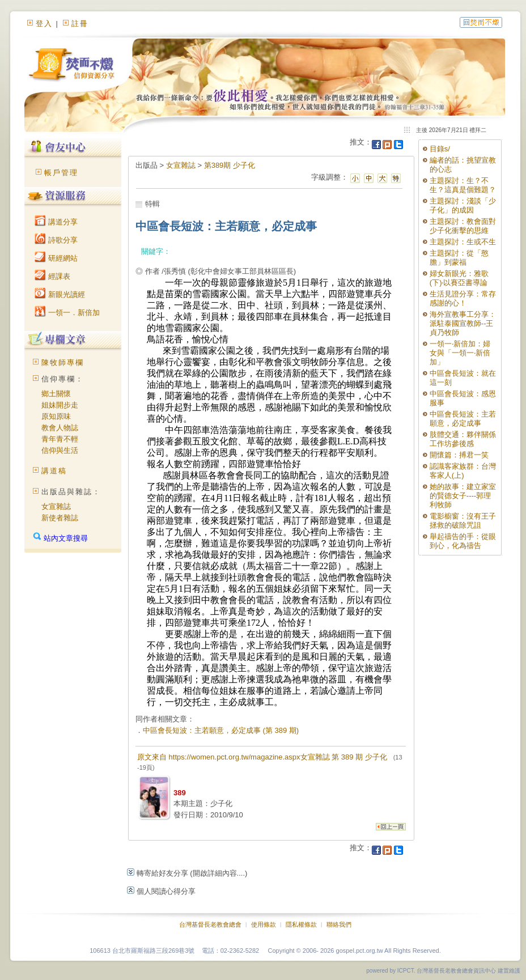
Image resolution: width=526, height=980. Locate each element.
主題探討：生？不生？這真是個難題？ (463, 185)
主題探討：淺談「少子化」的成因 (463, 205)
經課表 (52, 276)
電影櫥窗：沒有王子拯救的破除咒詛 (463, 521)
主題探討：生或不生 (463, 242)
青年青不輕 (60, 439)
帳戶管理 (61, 173)
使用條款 (264, 924)
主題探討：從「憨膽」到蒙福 (459, 258)
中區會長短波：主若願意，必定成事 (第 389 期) (221, 730)
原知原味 (56, 416)
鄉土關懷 (56, 394)
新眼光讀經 (60, 294)
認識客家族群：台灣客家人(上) (463, 471)
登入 (44, 24)
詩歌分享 (56, 240)
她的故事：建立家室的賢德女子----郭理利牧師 (463, 496)
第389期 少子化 (230, 165)
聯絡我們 (339, 924)
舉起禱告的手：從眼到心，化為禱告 (463, 541)
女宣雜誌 (56, 506)
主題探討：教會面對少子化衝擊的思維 (463, 226)
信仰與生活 (60, 450)
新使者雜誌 (60, 518)
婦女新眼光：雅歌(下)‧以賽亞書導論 (459, 278)
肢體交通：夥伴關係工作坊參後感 (463, 439)
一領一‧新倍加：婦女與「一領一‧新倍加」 (460, 353)
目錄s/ (440, 149)
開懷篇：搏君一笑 (459, 455)
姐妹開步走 (60, 405)
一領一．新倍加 (67, 313)
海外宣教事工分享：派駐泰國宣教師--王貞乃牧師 (463, 323)
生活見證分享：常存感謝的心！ (463, 298)
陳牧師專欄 (63, 362)
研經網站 (56, 258)
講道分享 (56, 222)
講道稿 (54, 471)
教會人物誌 (60, 428)
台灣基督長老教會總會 (210, 924)
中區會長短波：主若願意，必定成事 (463, 419)
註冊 (80, 24)
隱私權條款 (301, 924)
